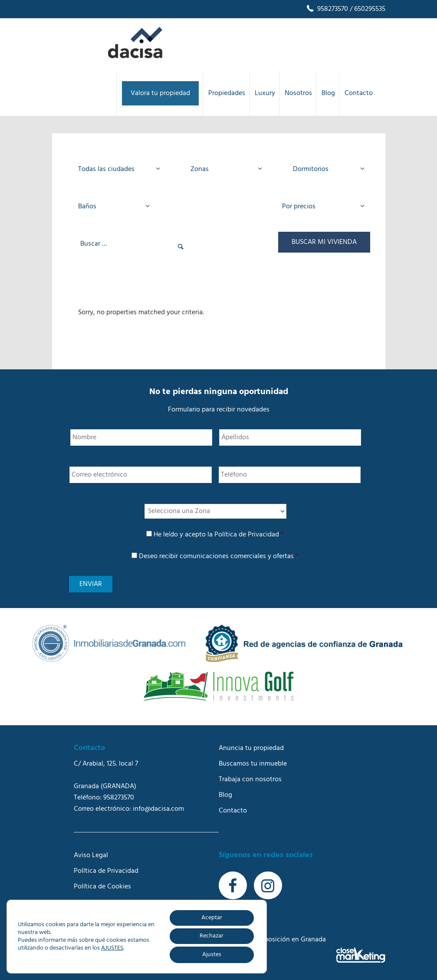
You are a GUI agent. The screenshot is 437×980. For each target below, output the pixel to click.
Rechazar (212, 936)
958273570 (327, 9)
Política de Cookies (102, 887)
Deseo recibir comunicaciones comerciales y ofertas (219, 556)
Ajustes (212, 955)
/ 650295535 (367, 9)
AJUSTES (112, 948)
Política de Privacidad (247, 535)
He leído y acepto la (219, 535)
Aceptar (212, 918)
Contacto (233, 811)
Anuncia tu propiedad (251, 748)
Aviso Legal (91, 855)
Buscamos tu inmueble (253, 764)
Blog (225, 795)
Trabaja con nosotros (250, 779)
